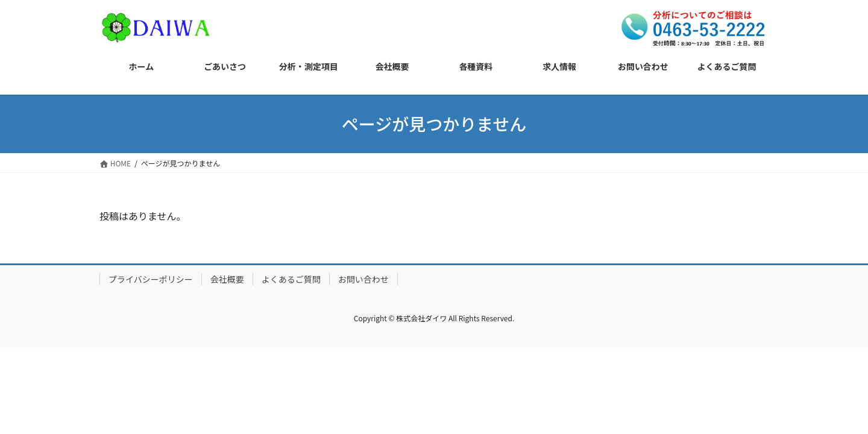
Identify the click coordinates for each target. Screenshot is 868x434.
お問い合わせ (363, 279)
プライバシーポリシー (151, 279)
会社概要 (227, 279)
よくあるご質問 (291, 279)
